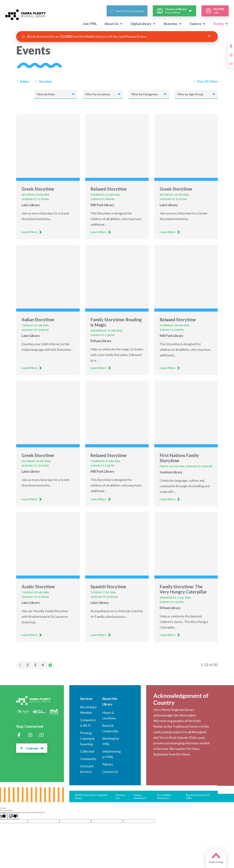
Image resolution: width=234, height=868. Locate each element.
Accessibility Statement (164, 796)
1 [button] (20, 665)
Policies (108, 764)
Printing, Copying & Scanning (87, 738)
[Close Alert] (209, 36)
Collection (87, 751)
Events (219, 24)
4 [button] (43, 665)
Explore (195, 24)
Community (88, 759)
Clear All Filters (205, 81)
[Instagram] (231, 55)
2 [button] (27, 665)
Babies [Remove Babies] (23, 81)
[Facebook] (231, 46)
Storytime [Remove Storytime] (43, 81)
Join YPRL (90, 24)
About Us (111, 24)
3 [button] (35, 665)
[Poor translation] (13, 816)
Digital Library (141, 24)
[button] (121, 24)
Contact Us (110, 772)
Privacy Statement (140, 796)
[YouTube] (231, 64)
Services (86, 699)
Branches (171, 24)
